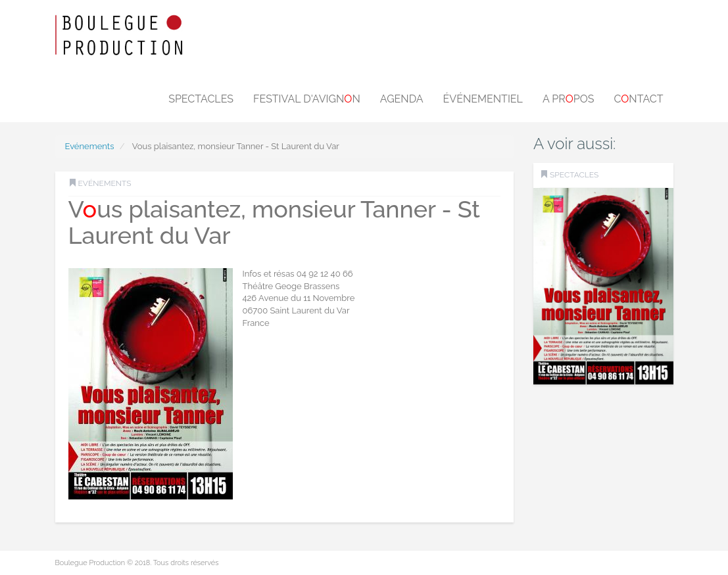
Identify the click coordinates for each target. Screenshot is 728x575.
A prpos (569, 99)
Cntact (638, 99)
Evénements (90, 146)
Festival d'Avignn (307, 99)
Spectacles (201, 99)
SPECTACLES (574, 175)
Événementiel (483, 99)
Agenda (402, 99)
